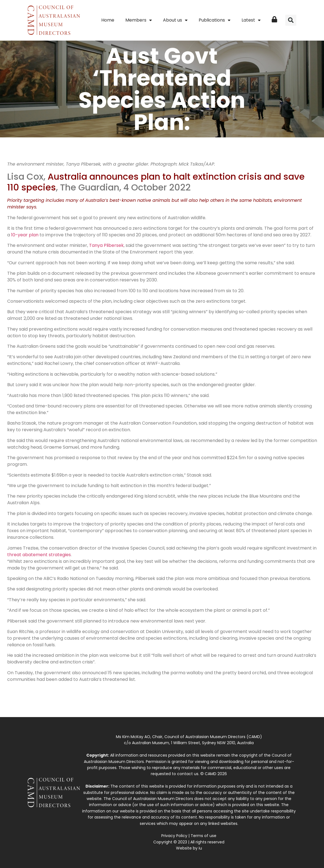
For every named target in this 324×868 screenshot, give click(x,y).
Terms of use (204, 836)
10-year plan (25, 235)
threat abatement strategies (39, 555)
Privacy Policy (174, 836)
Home (108, 20)
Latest (251, 20)
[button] (291, 20)
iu (200, 848)
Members (139, 20)
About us (175, 20)
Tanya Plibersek (106, 245)
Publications (215, 20)
